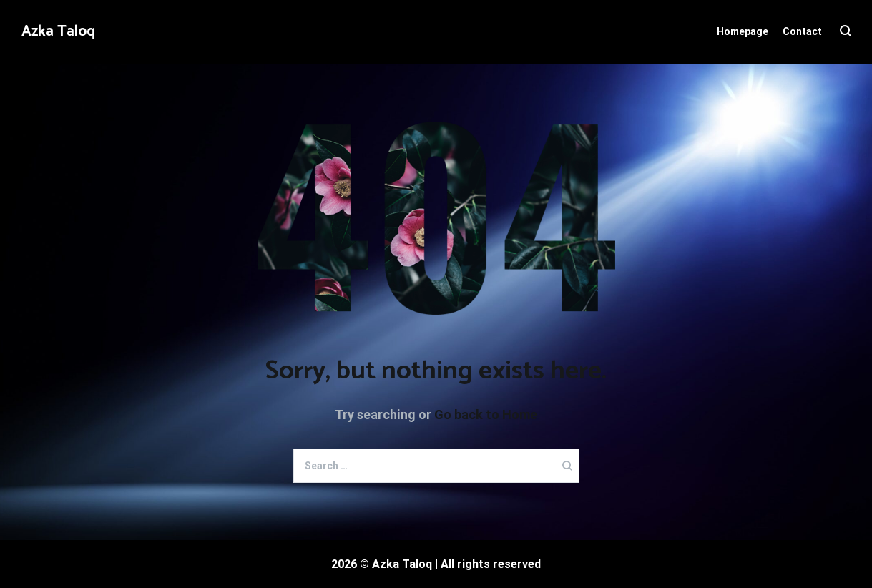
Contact (802, 31)
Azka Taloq (58, 31)
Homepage (743, 31)
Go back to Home (486, 415)
